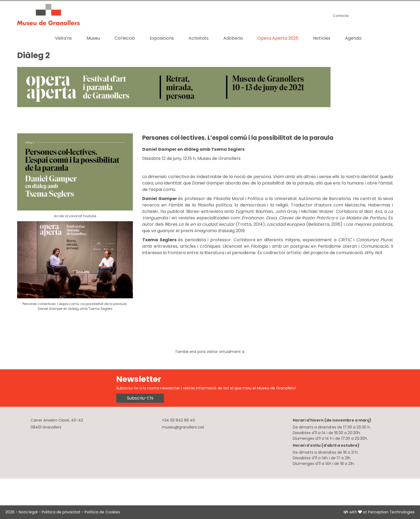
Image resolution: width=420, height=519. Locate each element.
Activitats (199, 38)
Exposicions (162, 38)
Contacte (341, 16)
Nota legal (28, 512)
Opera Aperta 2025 (278, 38)
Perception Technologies (391, 512)
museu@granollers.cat (183, 427)
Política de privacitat (61, 512)
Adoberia (233, 38)
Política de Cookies (102, 512)
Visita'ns (63, 38)
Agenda (353, 38)
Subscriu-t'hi (140, 398)
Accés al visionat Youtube (75, 216)
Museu (93, 38)
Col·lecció (125, 38)
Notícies (322, 38)
